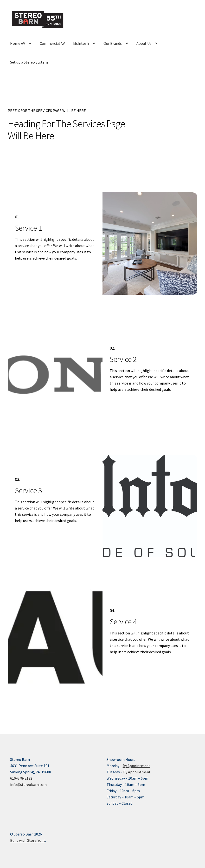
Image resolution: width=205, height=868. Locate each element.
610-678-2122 (21, 778)
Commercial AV (52, 43)
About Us (144, 43)
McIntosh (81, 43)
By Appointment (136, 766)
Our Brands (113, 43)
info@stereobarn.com (28, 784)
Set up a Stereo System (29, 62)
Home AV (18, 43)
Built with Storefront (28, 840)
